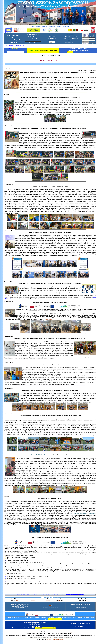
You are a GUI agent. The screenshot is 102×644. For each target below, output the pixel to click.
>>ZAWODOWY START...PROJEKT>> (16, 52)
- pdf (73, 634)
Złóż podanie (70, 52)
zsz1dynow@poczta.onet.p (58, 639)
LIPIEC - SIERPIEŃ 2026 (50, 56)
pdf (32, 600)
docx (17, 600)
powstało (82, 514)
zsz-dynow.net (50, 639)
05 (78, 595)
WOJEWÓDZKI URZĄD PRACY (20, 609)
